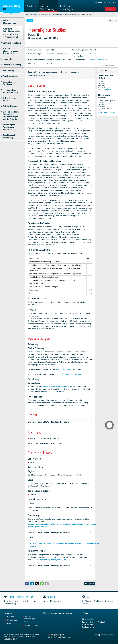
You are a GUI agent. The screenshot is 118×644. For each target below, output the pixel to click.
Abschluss (75, 72)
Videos (26, 622)
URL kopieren (89, 584)
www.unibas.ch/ (107, 89)
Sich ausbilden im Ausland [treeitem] (10, 99)
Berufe (9, 623)
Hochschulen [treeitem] (8, 59)
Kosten (64, 72)
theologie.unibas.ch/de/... (107, 113)
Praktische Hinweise (37, 75)
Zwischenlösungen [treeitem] (10, 106)
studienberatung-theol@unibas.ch (51, 560)
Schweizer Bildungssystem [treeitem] (9, 22)
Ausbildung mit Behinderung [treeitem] (9, 136)
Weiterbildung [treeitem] (9, 71)
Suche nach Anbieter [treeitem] (12, 34)
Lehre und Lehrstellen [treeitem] (12, 43)
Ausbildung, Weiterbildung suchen (63, 14)
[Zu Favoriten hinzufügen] (114, 20)
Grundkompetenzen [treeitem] (11, 76)
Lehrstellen (10, 616)
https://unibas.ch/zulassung (69, 374)
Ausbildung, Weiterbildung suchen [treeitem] (12, 30)
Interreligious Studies (84, 14)
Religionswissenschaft (99, 59)
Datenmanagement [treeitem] (11, 37)
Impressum (111, 635)
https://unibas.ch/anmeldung (56, 386)
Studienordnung (63, 369)
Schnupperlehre (12, 620)
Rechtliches (103, 635)
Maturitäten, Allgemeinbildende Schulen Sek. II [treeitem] (11, 51)
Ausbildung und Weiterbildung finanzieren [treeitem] (9, 127)
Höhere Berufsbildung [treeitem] (12, 65)
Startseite (29, 14)
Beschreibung (34, 72)
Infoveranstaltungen (31, 625)
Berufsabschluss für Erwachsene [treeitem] (11, 83)
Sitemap (96, 635)
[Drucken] (110, 20)
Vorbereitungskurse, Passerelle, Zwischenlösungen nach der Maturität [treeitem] (11, 115)
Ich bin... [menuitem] (111, 9)
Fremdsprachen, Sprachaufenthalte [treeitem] (10, 91)
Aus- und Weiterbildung (42, 14)
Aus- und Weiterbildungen (30, 618)
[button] (27, 584)
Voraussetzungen (50, 72)
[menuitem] (32, 6)
